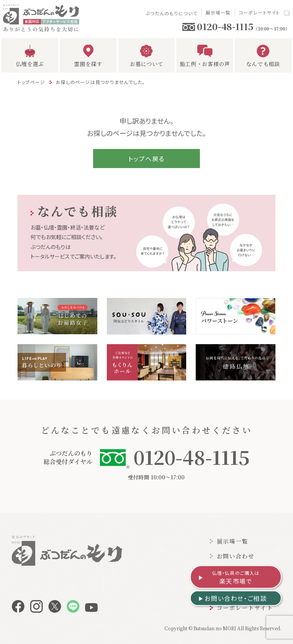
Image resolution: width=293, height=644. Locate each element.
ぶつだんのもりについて (171, 13)
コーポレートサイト (260, 12)
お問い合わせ (236, 556)
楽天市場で (236, 578)
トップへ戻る (146, 159)
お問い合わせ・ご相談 (236, 598)
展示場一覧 (218, 12)
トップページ (31, 82)
